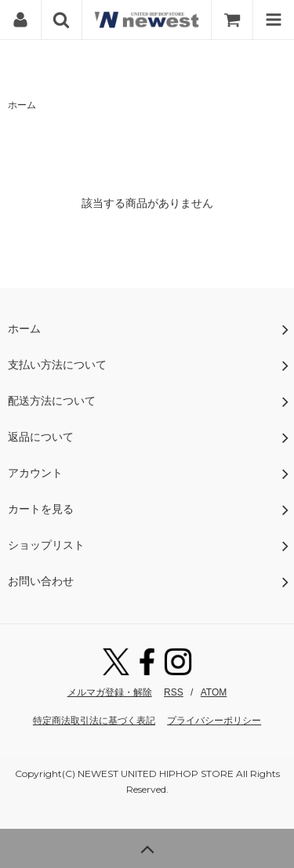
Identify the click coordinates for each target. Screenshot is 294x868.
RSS (174, 692)
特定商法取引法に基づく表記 (94, 721)
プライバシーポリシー (214, 721)
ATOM (214, 692)
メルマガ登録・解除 (110, 692)
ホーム (22, 105)
